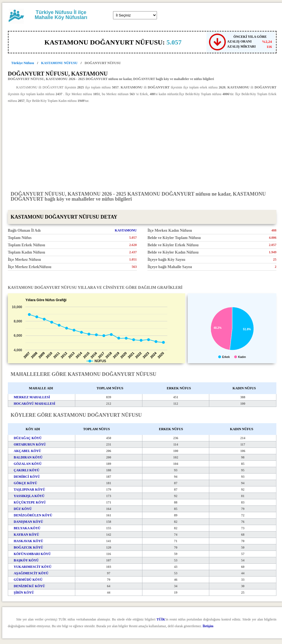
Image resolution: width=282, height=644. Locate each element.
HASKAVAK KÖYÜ (28, 541)
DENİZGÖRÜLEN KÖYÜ (33, 515)
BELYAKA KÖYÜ (27, 528)
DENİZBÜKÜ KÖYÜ (29, 586)
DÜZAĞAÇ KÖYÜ (28, 438)
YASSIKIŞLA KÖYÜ (29, 496)
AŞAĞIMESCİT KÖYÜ (31, 573)
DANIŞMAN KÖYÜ (28, 522)
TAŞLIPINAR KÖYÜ (29, 490)
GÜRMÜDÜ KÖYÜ (28, 580)
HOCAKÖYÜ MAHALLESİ (34, 404)
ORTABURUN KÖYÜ (30, 444)
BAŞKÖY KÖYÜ (26, 560)
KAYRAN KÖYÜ (26, 535)
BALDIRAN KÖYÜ (28, 457)
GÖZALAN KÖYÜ (28, 464)
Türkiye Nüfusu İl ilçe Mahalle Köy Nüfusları (61, 15)
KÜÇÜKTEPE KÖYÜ (30, 502)
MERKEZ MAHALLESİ (32, 397)
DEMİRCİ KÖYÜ (27, 477)
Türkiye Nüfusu (23, 63)
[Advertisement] (142, 147)
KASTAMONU (126, 230)
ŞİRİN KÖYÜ (24, 593)
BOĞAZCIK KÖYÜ (28, 547)
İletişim (208, 626)
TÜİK (161, 619)
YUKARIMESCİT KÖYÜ (33, 567)
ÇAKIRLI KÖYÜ (27, 470)
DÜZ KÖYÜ (23, 509)
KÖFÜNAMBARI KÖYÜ (32, 554)
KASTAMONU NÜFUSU (59, 63)
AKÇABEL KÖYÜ (27, 451)
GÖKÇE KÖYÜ (25, 483)
